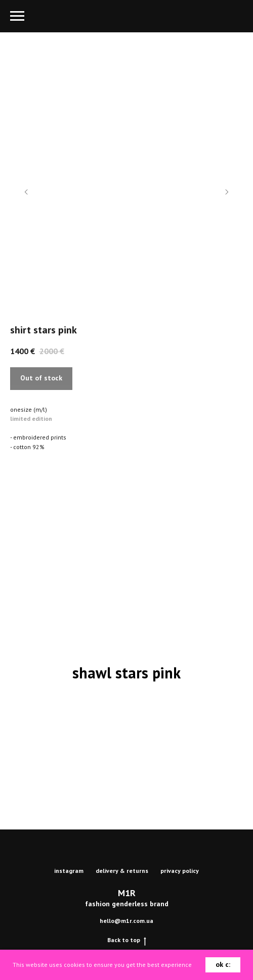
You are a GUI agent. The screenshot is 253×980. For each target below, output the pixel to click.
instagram (69, 871)
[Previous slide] (26, 192)
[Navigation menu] (17, 16)
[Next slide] (227, 192)
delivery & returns (122, 871)
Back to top (127, 940)
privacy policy (180, 871)
